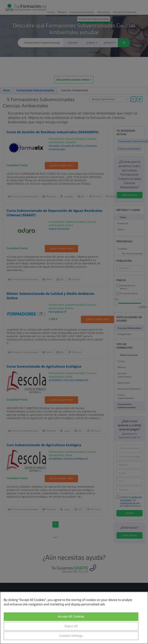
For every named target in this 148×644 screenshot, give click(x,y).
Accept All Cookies (71, 616)
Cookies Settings (71, 636)
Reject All (71, 626)
